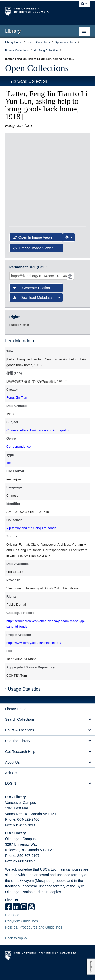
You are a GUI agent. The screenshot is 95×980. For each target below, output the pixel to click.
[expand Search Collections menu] (90, 700)
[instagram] (24, 887)
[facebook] (9, 887)
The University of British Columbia (35, 10)
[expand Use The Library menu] (90, 721)
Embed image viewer (33, 205)
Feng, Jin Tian (17, 378)
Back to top (16, 918)
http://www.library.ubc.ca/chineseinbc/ (34, 623)
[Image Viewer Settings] (69, 195)
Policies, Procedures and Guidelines (34, 907)
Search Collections (20, 700)
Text (9, 443)
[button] (26, 918)
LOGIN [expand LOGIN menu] (11, 764)
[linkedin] (16, 887)
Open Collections (37, 68)
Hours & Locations (20, 710)
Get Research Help (20, 732)
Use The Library (18, 721)
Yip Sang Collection (29, 81)
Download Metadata (37, 278)
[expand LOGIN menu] (90, 764)
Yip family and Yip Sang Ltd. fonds (31, 508)
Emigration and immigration (50, 410)
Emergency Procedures (21, 965)
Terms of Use (50, 965)
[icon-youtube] (31, 887)
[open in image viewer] (22, 157)
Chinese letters (17, 410)
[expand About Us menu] (90, 743)
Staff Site (12, 895)
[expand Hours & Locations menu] (90, 710)
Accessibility (13, 971)
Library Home (16, 689)
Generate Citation (32, 268)
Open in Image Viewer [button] (33, 195)
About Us (12, 742)
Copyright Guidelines (22, 901)
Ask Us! (11, 753)
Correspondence (18, 427)
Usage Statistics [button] (23, 669)
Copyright (71, 965)
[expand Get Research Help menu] (90, 732)
